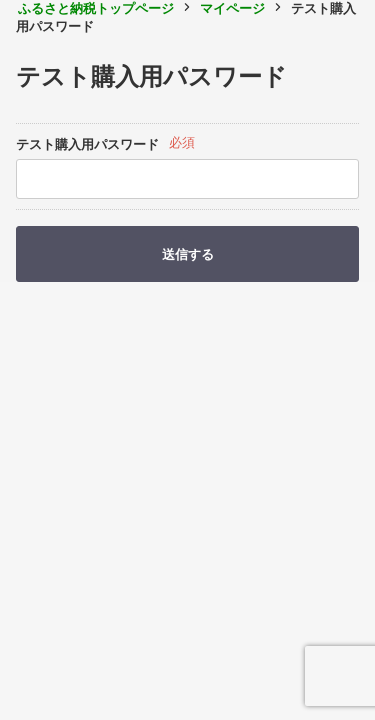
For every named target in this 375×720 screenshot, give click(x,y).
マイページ (232, 8)
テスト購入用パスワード (87, 144)
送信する (188, 254)
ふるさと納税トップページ (96, 8)
